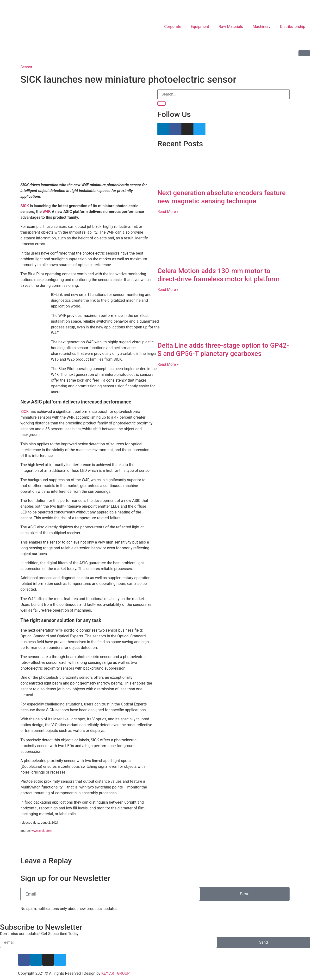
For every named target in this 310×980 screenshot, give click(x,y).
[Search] (161, 103)
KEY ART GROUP (116, 973)
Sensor (26, 67)
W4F (46, 212)
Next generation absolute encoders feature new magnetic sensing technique (222, 197)
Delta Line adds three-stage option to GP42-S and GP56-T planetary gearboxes (223, 349)
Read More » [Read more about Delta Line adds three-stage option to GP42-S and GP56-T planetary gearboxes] (168, 364)
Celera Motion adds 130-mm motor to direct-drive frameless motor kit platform (219, 275)
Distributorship (293, 27)
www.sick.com (42, 831)
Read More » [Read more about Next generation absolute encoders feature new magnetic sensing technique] (168, 212)
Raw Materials (231, 27)
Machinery (261, 27)
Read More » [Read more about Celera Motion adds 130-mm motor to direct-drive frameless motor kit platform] (168, 290)
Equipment (200, 27)
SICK (25, 206)
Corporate (173, 27)
